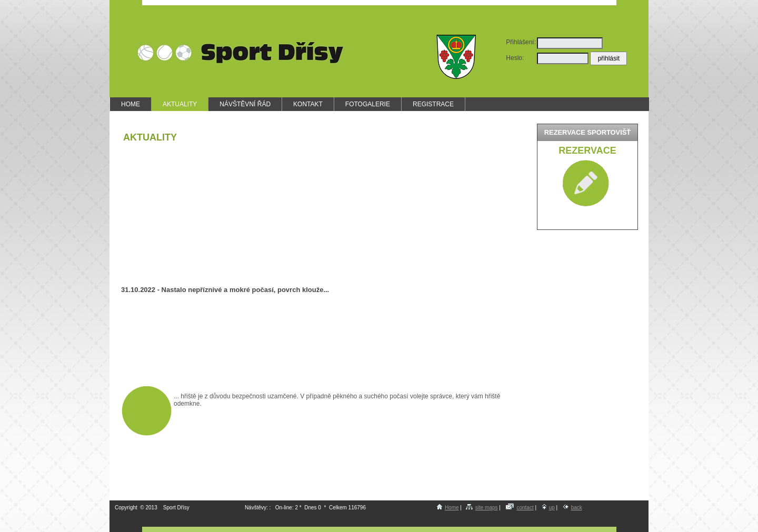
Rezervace (587, 150)
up (548, 508)
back (573, 508)
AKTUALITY (180, 104)
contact (520, 508)
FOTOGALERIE (368, 104)
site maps (482, 508)
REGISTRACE (433, 104)
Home (448, 508)
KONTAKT (308, 104)
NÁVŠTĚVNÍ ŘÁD (245, 104)
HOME (131, 104)
